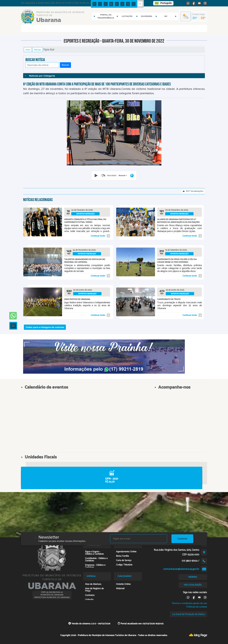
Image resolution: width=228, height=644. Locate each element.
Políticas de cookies (197, 607)
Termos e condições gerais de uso (189, 603)
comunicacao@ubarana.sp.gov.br (181, 569)
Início (28, 50)
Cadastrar (182, 539)
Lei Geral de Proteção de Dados (189, 614)
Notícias (38, 50)
